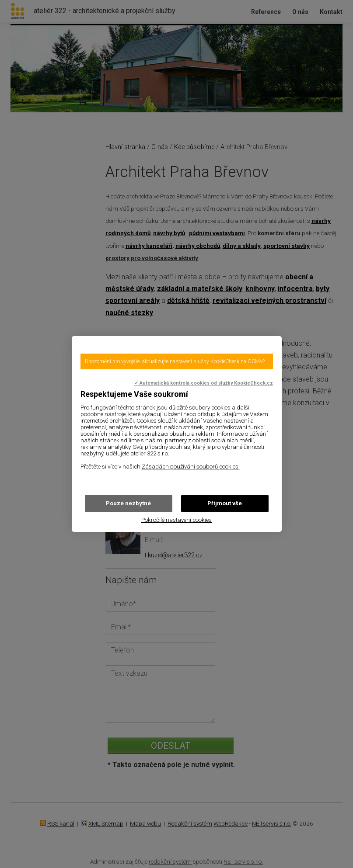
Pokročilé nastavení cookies (176, 520)
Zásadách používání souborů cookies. (191, 467)
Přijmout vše (225, 503)
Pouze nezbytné (128, 503)
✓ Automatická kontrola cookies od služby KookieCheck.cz (204, 383)
